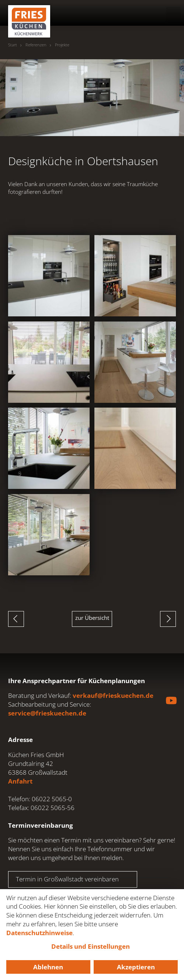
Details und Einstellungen (91, 946)
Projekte (62, 45)
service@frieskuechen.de (47, 713)
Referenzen (36, 45)
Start (13, 45)
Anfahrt (20, 781)
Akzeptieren (136, 967)
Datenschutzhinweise (39, 933)
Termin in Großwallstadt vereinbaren (67, 879)
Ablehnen (48, 967)
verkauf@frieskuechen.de (113, 695)
